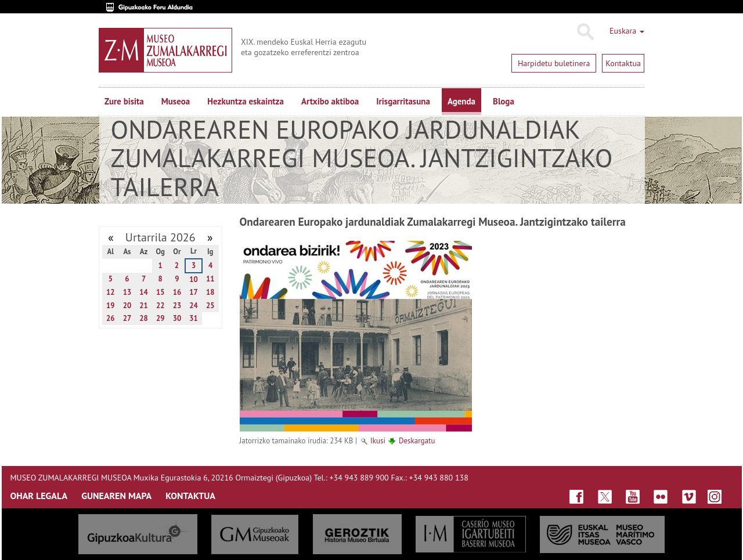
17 (194, 292)
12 (111, 292)
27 (127, 318)
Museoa (176, 101)
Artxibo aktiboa (330, 101)
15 (160, 292)
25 (210, 306)
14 (144, 292)
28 (144, 318)
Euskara (627, 31)
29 (160, 318)
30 (177, 318)
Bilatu (585, 32)
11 (210, 279)
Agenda (461, 101)
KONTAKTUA (190, 496)
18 (210, 292)
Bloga (504, 101)
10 (194, 279)
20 (127, 306)
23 (177, 306)
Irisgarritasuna (403, 101)
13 (127, 292)
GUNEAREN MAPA (116, 496)
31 (194, 318)
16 (177, 292)
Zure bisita (124, 101)
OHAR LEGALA (39, 496)
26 (111, 318)
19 (111, 306)
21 (144, 306)
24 (194, 306)
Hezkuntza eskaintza (246, 101)
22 (160, 306)
